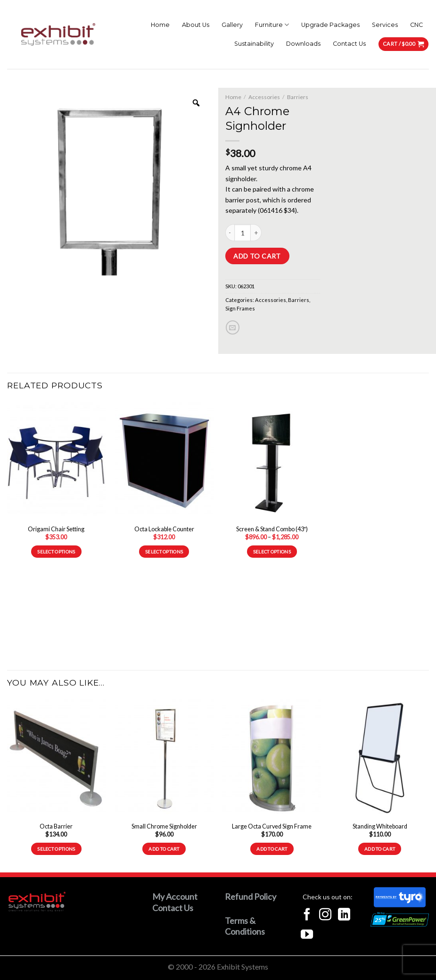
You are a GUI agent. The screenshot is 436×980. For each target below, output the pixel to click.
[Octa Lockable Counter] (164, 461)
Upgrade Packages (330, 25)
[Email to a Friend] (233, 327)
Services (385, 25)
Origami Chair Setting (56, 529)
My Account (175, 896)
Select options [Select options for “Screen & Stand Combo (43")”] (272, 552)
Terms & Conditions (245, 926)
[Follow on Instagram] (325, 915)
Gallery (232, 25)
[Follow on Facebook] (307, 915)
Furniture (272, 25)
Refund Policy (251, 896)
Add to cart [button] (164, 849)
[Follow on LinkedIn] (344, 915)
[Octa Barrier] (56, 758)
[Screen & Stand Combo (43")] (272, 461)
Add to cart (257, 256)
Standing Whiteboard (380, 826)
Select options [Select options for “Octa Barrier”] (56, 849)
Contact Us (349, 44)
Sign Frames (240, 308)
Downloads (303, 44)
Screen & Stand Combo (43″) (272, 529)
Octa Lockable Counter (164, 529)
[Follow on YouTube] (307, 935)
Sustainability (254, 44)
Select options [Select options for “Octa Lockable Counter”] (164, 552)
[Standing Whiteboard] (380, 758)
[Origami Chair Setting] (56, 461)
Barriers (298, 97)
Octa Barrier (56, 826)
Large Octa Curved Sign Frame (272, 826)
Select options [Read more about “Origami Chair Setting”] (56, 552)
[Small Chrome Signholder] (164, 758)
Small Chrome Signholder (164, 826)
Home (160, 25)
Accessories (264, 97)
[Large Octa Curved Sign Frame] (272, 758)
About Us (196, 25)
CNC (416, 25)
